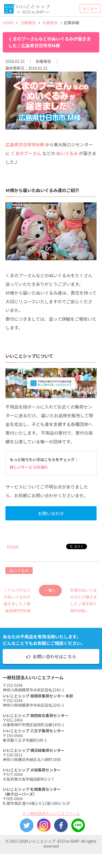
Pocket (13, 546)
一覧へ (50, 590)
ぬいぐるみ (19, 570)
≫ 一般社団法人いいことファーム (51, 813)
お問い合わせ (51, 513)
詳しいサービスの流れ (29, 467)
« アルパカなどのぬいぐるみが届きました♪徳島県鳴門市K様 (17, 592)
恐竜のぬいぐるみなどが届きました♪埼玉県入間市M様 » (84, 592)
